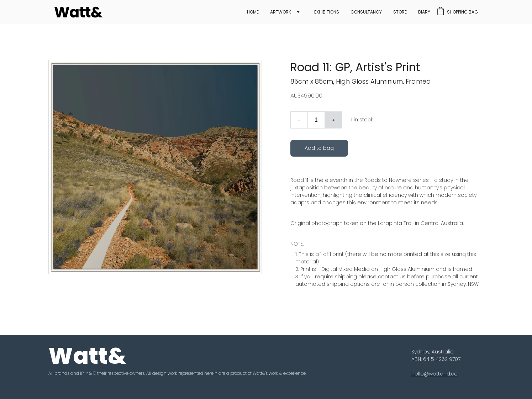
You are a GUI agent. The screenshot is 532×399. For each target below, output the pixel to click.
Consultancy (366, 12)
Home (253, 12)
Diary (424, 12)
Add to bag (319, 148)
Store (400, 12)
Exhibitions (327, 12)
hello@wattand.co (434, 374)
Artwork (281, 12)
